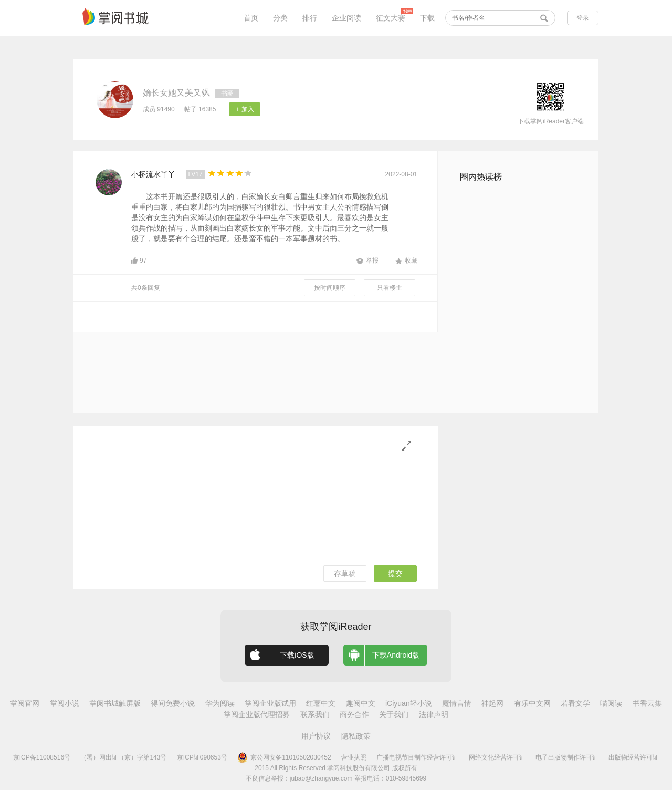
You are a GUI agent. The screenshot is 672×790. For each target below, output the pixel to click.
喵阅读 (611, 703)
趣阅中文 (361, 703)
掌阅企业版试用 (270, 703)
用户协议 (316, 736)
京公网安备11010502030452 (284, 757)
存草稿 (345, 574)
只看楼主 (390, 288)
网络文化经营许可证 (497, 757)
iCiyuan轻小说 (409, 703)
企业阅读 (346, 18)
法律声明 (434, 714)
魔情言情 (457, 703)
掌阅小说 (65, 703)
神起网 (492, 703)
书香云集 (647, 703)
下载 (427, 18)
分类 (280, 18)
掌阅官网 (25, 703)
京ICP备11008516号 (42, 757)
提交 (395, 574)
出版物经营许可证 (634, 757)
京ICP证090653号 (202, 757)
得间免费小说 (173, 703)
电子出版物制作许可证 (567, 757)
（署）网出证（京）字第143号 (123, 757)
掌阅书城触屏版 (115, 703)
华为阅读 (220, 703)
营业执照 (354, 757)
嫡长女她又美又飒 (176, 93)
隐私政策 (356, 736)
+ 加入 (245, 109)
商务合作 (354, 714)
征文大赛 (391, 18)
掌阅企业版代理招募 (257, 714)
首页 (251, 18)
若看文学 (575, 703)
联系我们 (315, 714)
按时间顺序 (330, 288)
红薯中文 (321, 703)
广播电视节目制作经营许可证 (417, 757)
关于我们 (394, 714)
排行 (310, 18)
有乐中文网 (532, 703)
